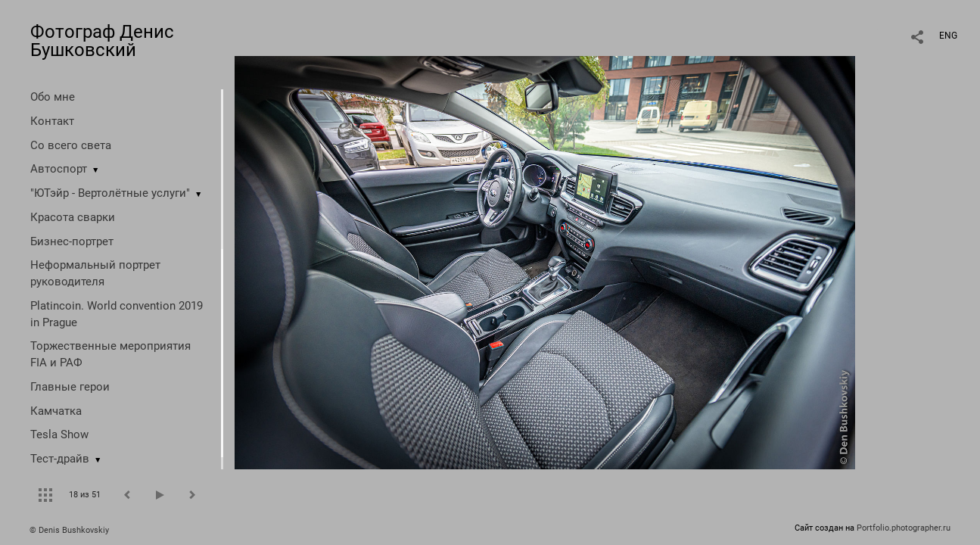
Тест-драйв (60, 459)
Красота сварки (73, 217)
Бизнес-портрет (72, 241)
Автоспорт (59, 169)
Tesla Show (59, 434)
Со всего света (71, 145)
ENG (948, 36)
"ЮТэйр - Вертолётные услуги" (110, 193)
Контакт (52, 121)
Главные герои (70, 387)
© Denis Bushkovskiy (69, 530)
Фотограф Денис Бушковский (102, 41)
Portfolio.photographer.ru (904, 528)
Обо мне (53, 97)
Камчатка (56, 411)
